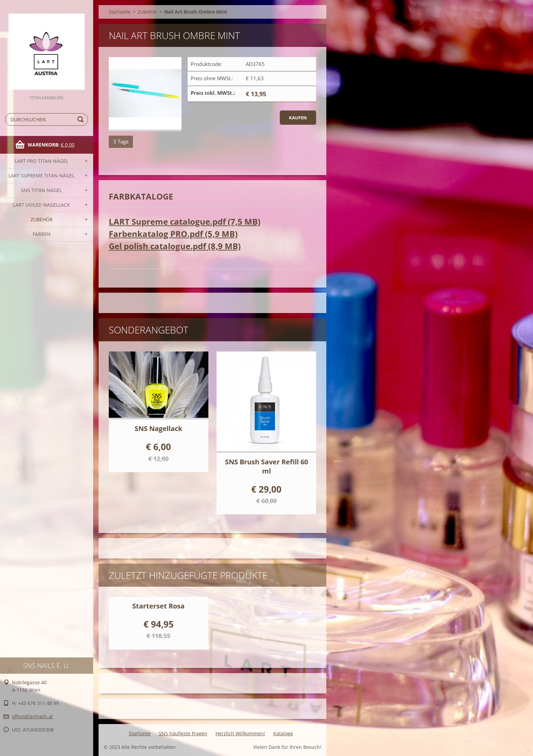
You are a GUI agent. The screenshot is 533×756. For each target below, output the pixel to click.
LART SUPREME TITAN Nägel (41, 176)
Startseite (120, 12)
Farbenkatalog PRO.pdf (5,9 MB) (173, 234)
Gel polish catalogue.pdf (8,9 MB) (175, 246)
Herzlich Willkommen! (240, 733)
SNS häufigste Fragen (183, 733)
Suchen (82, 119)
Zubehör (42, 219)
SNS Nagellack (158, 428)
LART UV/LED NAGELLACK (41, 205)
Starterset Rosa (158, 606)
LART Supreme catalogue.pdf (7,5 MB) (185, 221)
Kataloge (283, 733)
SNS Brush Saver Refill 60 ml (266, 466)
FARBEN (42, 234)
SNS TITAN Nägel (41, 190)
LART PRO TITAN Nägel (41, 161)
